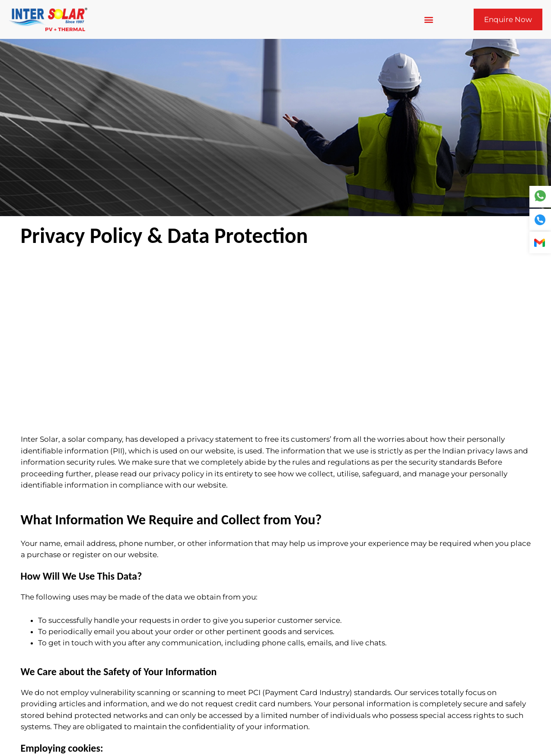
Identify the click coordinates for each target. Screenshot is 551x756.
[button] (428, 20)
